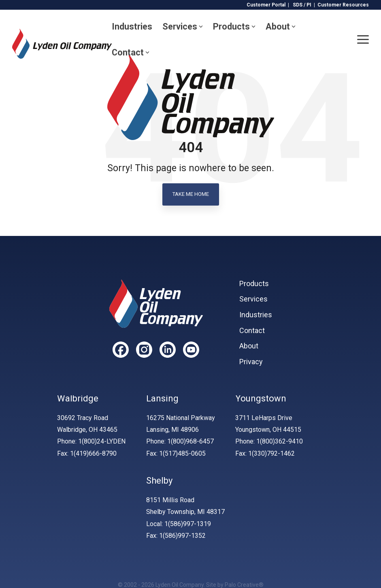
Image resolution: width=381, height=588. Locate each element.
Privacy (251, 362)
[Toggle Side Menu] (363, 39)
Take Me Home (191, 194)
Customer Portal (266, 5)
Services (183, 27)
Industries (132, 27)
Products (234, 27)
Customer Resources (343, 5)
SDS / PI (302, 5)
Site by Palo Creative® (235, 585)
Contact (131, 52)
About (281, 27)
